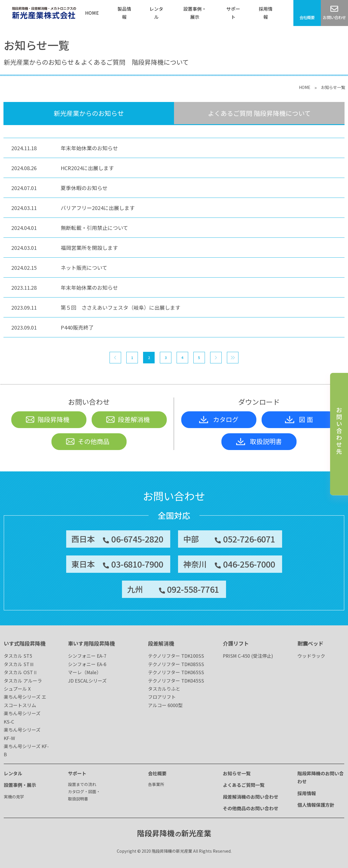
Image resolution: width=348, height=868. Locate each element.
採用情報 (307, 793)
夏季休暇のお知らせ (84, 188)
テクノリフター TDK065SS (176, 672)
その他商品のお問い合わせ (251, 808)
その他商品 (87, 441)
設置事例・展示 (20, 785)
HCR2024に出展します (87, 168)
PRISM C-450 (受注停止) (248, 656)
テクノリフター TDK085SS (176, 664)
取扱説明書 (259, 441)
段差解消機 (128, 419)
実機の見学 (14, 797)
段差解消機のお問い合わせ (251, 797)
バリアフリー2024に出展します (98, 208)
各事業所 (156, 784)
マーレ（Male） (85, 672)
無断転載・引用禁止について (94, 228)
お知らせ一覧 (237, 773)
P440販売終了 (77, 327)
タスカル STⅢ (19, 664)
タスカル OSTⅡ (21, 672)
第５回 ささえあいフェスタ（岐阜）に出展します (121, 307)
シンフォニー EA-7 (87, 656)
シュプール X (17, 689)
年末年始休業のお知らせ (89, 148)
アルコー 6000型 (165, 705)
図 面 (299, 419)
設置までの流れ (82, 784)
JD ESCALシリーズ (87, 681)
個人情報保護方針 (316, 805)
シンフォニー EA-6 (87, 664)
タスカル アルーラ (23, 681)
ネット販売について (84, 267)
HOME (305, 87)
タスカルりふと (164, 689)
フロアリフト (162, 697)
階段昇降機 (47, 419)
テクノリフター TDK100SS (176, 656)
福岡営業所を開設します (89, 248)
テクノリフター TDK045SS (176, 681)
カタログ (219, 419)
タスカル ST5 (18, 656)
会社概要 (157, 773)
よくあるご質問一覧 (244, 785)
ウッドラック (311, 656)
